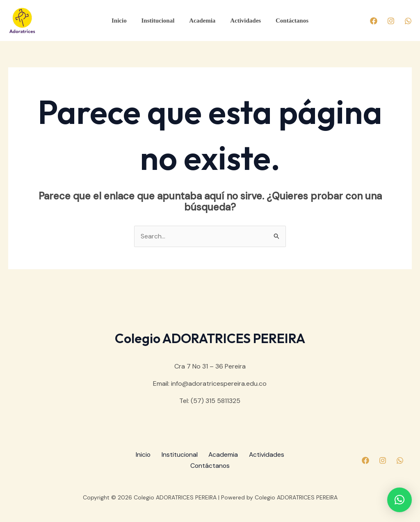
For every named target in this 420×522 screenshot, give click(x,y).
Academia (202, 21)
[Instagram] (391, 21)
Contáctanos (287, 21)
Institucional (160, 21)
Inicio (124, 21)
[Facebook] (374, 21)
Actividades (243, 21)
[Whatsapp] (408, 21)
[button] (399, 500)
